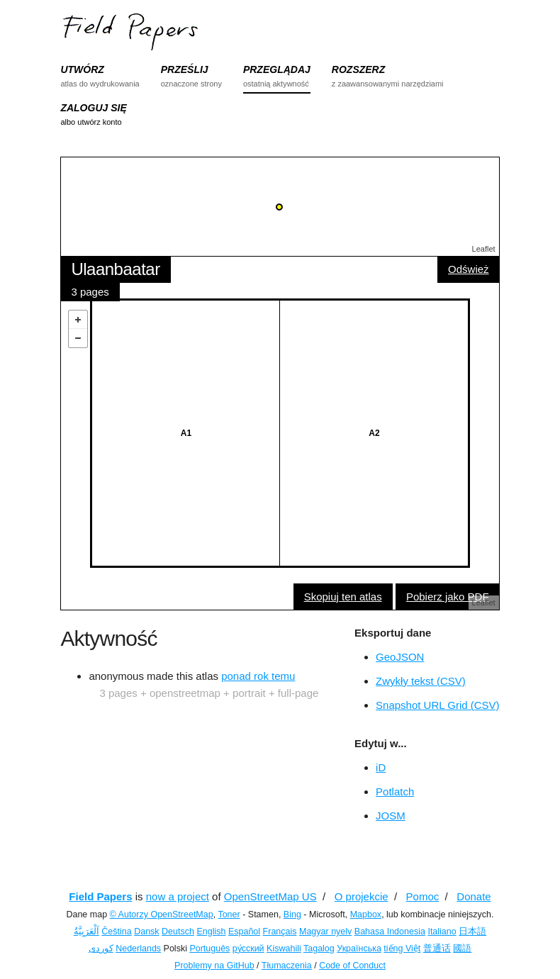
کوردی (101, 949)
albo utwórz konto (91, 122)
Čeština (116, 932)
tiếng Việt (402, 949)
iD (381, 767)
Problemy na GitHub (214, 966)
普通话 (437, 949)
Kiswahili (284, 949)
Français (280, 932)
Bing (292, 914)
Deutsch (178, 932)
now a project (178, 896)
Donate (474, 896)
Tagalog (319, 949)
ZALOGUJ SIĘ (93, 108)
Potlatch (395, 791)
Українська (359, 949)
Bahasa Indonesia (390, 932)
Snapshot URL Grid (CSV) (438, 705)
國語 (462, 949)
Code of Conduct (352, 966)
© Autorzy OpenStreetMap (162, 914)
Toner (229, 914)
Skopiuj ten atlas (343, 597)
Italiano (442, 932)
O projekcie (362, 896)
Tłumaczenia (287, 966)
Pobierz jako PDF (448, 597)
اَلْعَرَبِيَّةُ (86, 932)
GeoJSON (400, 657)
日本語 (472, 932)
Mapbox (366, 914)
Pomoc (423, 896)
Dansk (146, 932)
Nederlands (138, 949)
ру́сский (248, 949)
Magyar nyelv (325, 932)
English (211, 932)
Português (209, 949)
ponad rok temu (258, 676)
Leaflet (484, 249)
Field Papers (100, 896)
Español (244, 932)
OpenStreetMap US (270, 896)
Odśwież (469, 269)
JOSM (391, 816)
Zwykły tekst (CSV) (421, 681)
